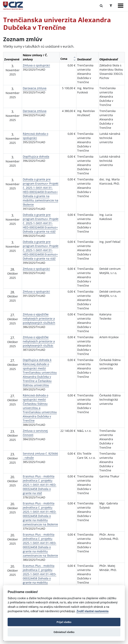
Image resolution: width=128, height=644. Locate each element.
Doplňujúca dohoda (36, 156)
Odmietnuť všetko (64, 632)
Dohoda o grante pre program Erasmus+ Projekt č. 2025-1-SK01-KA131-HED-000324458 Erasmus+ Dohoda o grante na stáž (41, 223)
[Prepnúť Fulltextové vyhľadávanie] (101, 6)
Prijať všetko (64, 622)
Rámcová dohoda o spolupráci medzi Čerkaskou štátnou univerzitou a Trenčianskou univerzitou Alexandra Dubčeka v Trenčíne (40, 408)
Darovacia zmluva (35, 88)
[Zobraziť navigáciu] (121, 6)
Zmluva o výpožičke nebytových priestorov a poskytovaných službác (39, 341)
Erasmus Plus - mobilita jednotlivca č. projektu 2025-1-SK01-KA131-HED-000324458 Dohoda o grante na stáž (40, 485)
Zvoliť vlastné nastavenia (92, 611)
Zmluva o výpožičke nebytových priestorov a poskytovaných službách (39, 318)
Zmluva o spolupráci (36, 65)
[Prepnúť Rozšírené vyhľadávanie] (111, 6)
